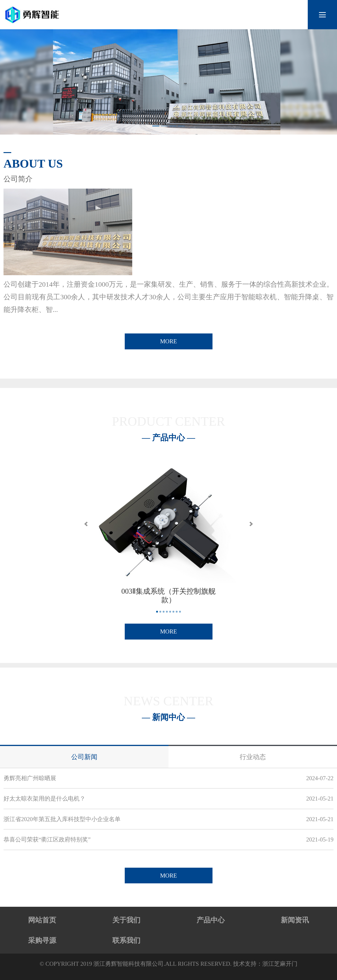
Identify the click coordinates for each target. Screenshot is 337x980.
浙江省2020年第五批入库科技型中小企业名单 (62, 819)
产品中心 (211, 920)
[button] (86, 524)
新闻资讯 (295, 920)
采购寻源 (42, 940)
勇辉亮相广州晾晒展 (30, 778)
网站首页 (42, 920)
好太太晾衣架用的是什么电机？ (44, 799)
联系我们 (126, 940)
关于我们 (126, 920)
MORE (168, 341)
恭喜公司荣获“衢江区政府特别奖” (47, 839)
